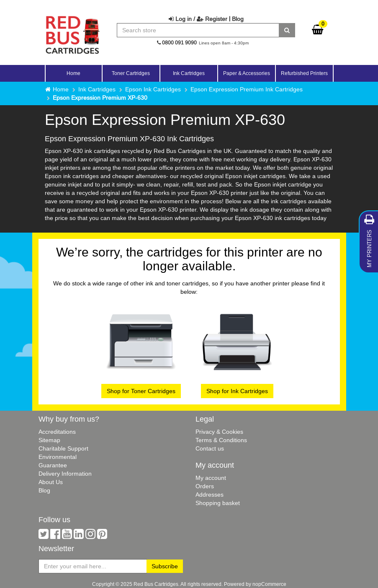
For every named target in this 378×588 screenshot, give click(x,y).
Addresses (210, 495)
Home (73, 73)
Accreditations (57, 432)
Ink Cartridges (97, 89)
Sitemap (49, 440)
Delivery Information (65, 474)
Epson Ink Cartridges (153, 89)
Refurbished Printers (304, 73)
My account (211, 478)
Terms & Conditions (221, 440)
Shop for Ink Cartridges (237, 391)
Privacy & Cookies (219, 432)
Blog (238, 19)
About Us (51, 482)
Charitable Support (63, 448)
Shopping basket (218, 503)
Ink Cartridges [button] (189, 73)
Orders (205, 486)
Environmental (58, 457)
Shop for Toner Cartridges (141, 391)
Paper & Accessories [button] (247, 73)
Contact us (210, 448)
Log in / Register (198, 19)
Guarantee (53, 465)
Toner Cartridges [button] (131, 73)
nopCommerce (269, 584)
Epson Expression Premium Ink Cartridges (247, 89)
